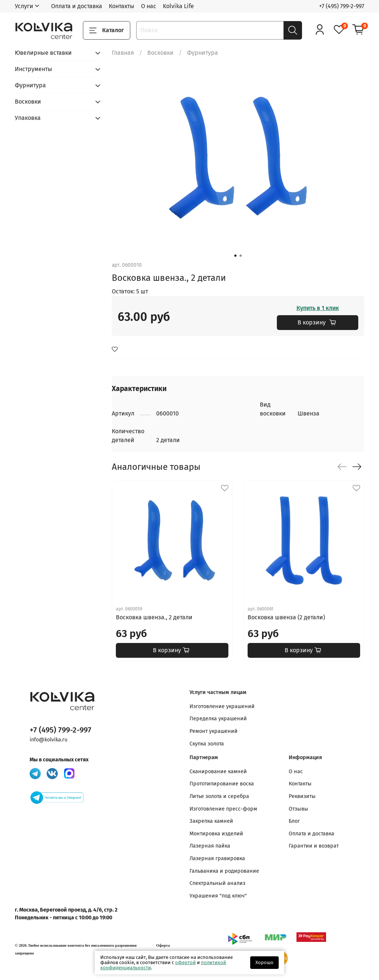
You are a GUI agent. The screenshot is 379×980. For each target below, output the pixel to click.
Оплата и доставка (77, 6)
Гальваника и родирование (224, 871)
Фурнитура (202, 53)
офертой (185, 962)
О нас (149, 6)
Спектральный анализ (217, 883)
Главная (123, 53)
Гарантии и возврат (314, 846)
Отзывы (298, 809)
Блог (294, 821)
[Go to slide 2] (241, 256)
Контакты (122, 6)
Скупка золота (207, 744)
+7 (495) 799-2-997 (342, 6)
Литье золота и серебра (219, 796)
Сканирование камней (218, 772)
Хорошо (264, 962)
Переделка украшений (218, 719)
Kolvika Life (178, 6)
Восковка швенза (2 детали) (286, 617)
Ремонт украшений (214, 731)
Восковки (160, 53)
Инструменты (33, 69)
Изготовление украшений (222, 706)
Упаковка (28, 118)
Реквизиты (302, 796)
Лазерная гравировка (217, 858)
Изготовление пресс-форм (223, 809)
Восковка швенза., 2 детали (154, 617)
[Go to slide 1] (235, 256)
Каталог (107, 30)
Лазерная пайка (210, 846)
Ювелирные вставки (43, 53)
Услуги (24, 6)
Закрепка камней (211, 821)
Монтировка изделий (216, 834)
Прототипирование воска (222, 784)
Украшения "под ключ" (218, 896)
